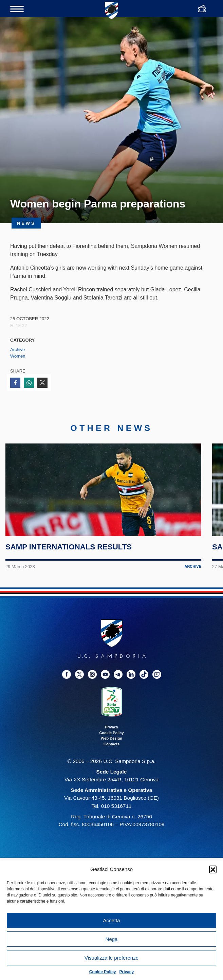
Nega (112, 939)
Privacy (127, 972)
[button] (213, 869)
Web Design (111, 748)
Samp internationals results (69, 557)
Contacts (111, 754)
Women (18, 356)
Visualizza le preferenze (111, 958)
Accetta (111, 920)
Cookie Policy (103, 972)
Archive (17, 350)
